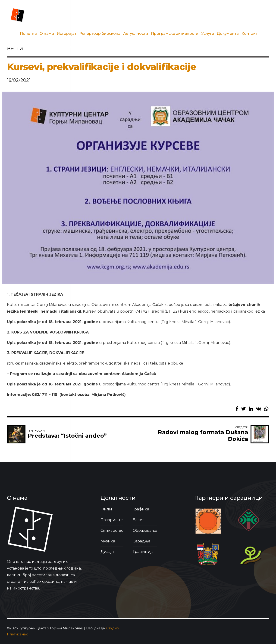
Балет (138, 520)
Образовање (145, 530)
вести (15, 49)
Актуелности (136, 34)
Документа (228, 34)
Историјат (67, 34)
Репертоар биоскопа (100, 34)
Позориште (112, 520)
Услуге (208, 34)
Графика (141, 509)
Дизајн (107, 552)
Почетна (28, 34)
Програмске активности (175, 34)
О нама (47, 34)
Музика (108, 541)
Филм (106, 509)
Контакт (249, 34)
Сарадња (141, 541)
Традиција (143, 552)
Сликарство (112, 530)
